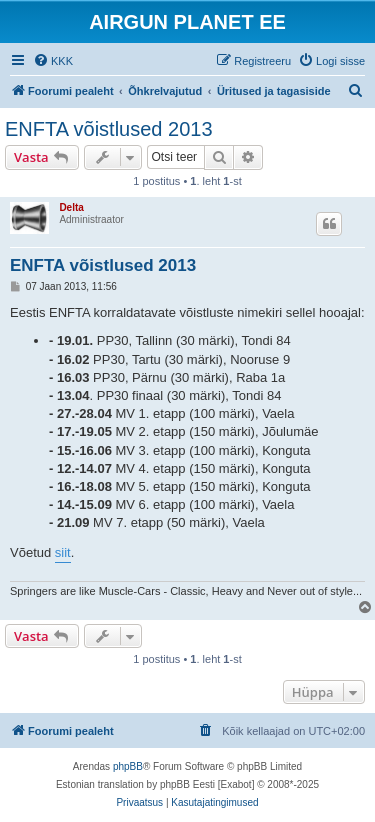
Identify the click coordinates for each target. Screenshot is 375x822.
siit (63, 552)
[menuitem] (53, 61)
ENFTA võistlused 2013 (109, 129)
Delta (71, 207)
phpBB (128, 766)
